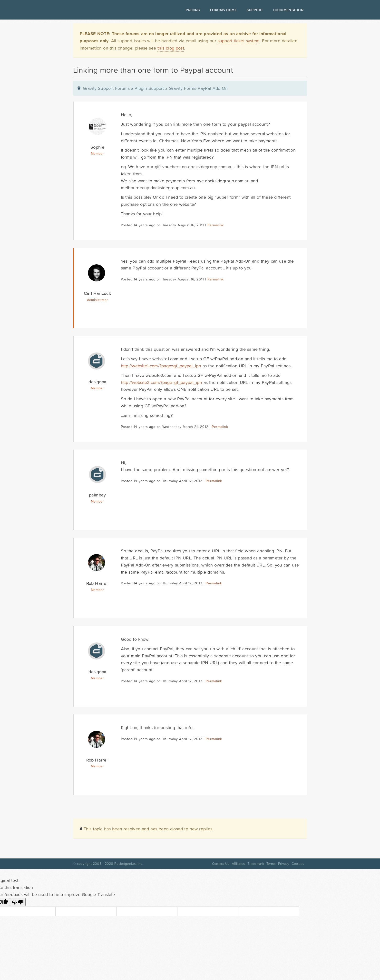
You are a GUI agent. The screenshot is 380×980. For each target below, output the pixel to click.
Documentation (288, 10)
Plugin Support (149, 88)
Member (97, 154)
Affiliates (239, 864)
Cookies (298, 864)
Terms (271, 864)
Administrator (97, 300)
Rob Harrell (97, 583)
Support (255, 10)
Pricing (193, 10)
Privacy (284, 864)
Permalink (216, 225)
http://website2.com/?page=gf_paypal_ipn (161, 382)
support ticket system (239, 41)
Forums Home (223, 10)
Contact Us (221, 864)
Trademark (256, 864)
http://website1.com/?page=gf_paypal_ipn (161, 366)
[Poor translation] (18, 902)
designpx (97, 382)
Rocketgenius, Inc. (129, 864)
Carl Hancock (97, 293)
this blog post (171, 48)
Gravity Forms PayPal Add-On (198, 88)
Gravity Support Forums (106, 88)
